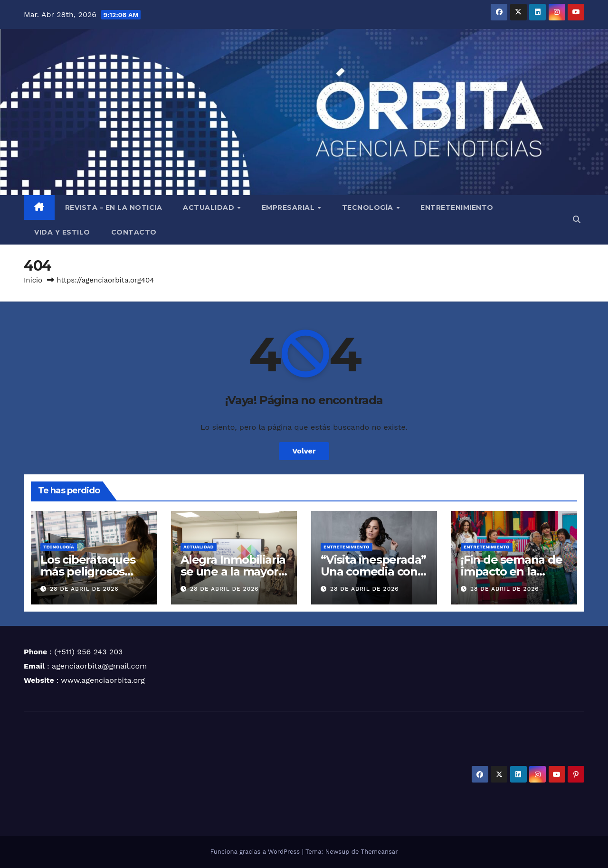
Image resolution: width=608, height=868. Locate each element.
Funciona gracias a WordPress (256, 852)
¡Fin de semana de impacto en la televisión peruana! (514, 571)
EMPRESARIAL (289, 208)
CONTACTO (134, 232)
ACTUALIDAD (210, 208)
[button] (577, 220)
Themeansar (380, 852)
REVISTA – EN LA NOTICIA (114, 208)
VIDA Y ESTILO (62, 232)
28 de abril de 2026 (84, 589)
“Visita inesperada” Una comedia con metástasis (373, 571)
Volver (304, 451)
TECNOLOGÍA (369, 208)
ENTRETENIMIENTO (457, 208)
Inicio (33, 280)
